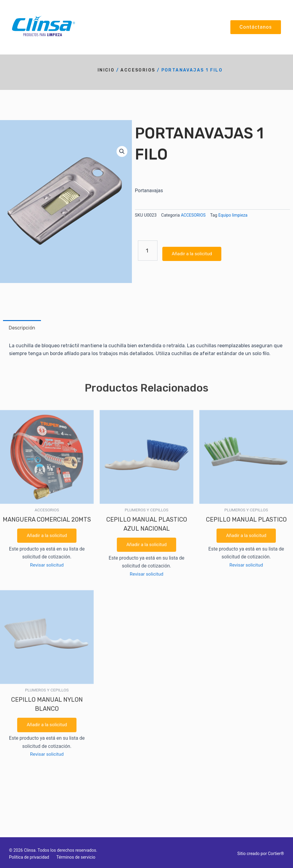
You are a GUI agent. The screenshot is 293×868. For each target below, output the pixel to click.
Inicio (106, 70)
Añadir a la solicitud (47, 315)
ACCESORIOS (138, 70)
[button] (122, 151)
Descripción (22, 328)
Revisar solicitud (47, 345)
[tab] (22, 328)
